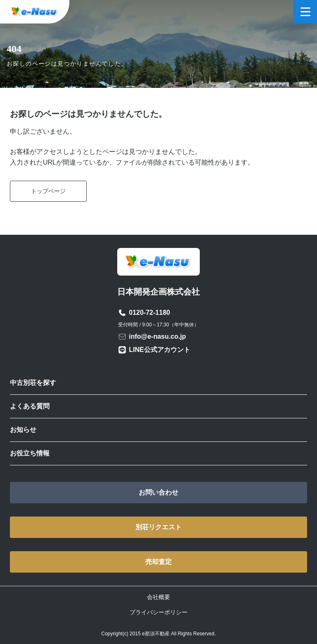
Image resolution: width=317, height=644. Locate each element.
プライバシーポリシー (158, 612)
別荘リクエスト (158, 527)
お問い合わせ (158, 492)
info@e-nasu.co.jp (157, 336)
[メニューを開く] (305, 12)
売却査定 (158, 562)
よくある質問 (30, 406)
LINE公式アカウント (159, 350)
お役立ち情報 (30, 453)
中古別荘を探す (33, 383)
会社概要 (158, 597)
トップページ (48, 191)
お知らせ (23, 430)
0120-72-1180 (149, 313)
